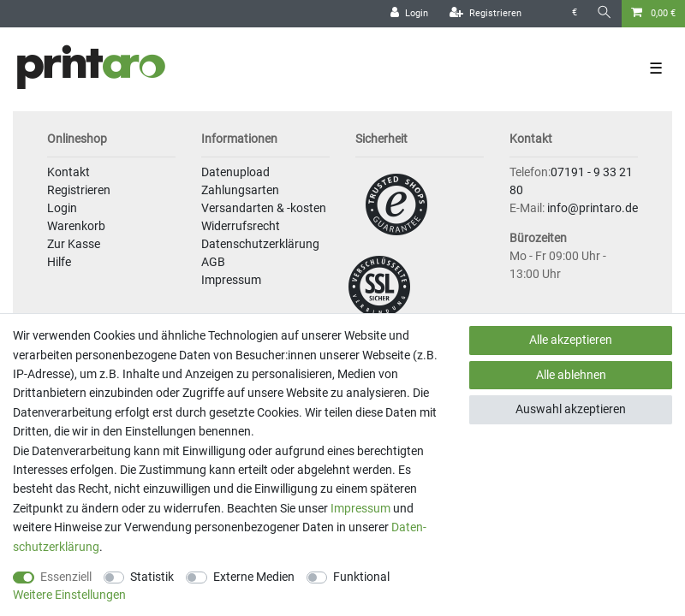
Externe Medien (254, 577)
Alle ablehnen (571, 375)
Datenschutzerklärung (260, 244)
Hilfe (59, 262)
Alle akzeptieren (571, 340)
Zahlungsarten (240, 190)
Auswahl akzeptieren (571, 409)
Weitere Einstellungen (69, 595)
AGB (213, 262)
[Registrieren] (485, 14)
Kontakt (68, 172)
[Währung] (575, 13)
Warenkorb (76, 226)
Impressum (231, 280)
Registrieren (79, 190)
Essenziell (66, 577)
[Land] (547, 13)
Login (62, 208)
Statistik (152, 577)
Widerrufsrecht (241, 226)
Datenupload (235, 172)
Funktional (361, 577)
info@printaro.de (593, 208)
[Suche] (605, 13)
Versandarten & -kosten (264, 208)
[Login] (409, 14)
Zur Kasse (74, 244)
